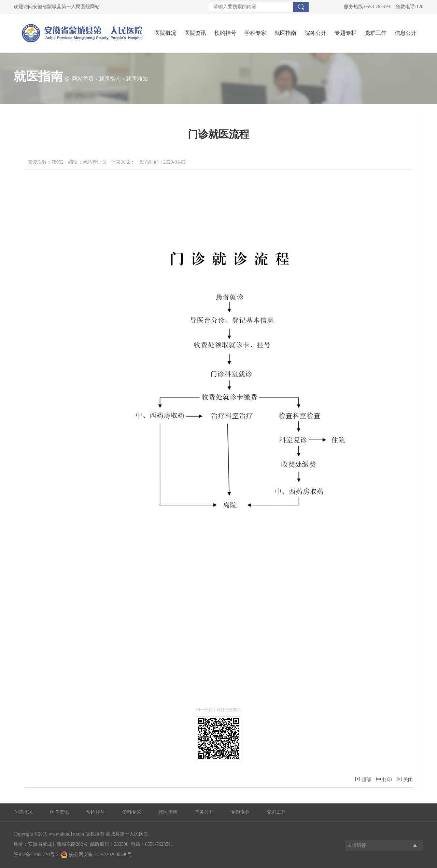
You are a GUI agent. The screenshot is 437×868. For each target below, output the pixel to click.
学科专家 (255, 33)
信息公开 (406, 33)
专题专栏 (346, 33)
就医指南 (285, 33)
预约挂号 (225, 33)
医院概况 (165, 33)
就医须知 (137, 79)
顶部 (363, 779)
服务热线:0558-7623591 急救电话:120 (384, 7)
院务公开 (315, 33)
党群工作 (376, 33)
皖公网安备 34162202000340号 (96, 855)
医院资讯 (195, 33)
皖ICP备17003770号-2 (36, 855)
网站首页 (83, 79)
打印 (384, 779)
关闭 (405, 779)
